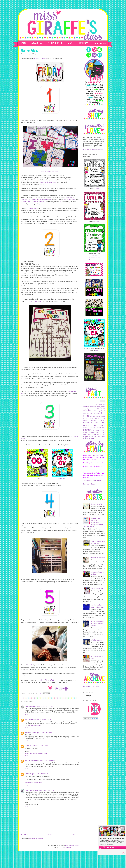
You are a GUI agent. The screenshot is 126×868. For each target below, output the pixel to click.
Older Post (75, 834)
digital (95, 411)
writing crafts (89, 438)
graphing (85, 420)
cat (61, 202)
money (85, 427)
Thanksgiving (32, 199)
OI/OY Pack (62, 479)
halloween (94, 420)
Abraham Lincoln (26, 202)
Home (50, 834)
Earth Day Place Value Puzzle (50, 171)
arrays (94, 405)
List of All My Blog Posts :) (91, 686)
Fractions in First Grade (98, 558)
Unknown (28, 774)
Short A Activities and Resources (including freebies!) (97, 624)
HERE (97, 350)
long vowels (95, 423)
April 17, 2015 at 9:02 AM (44, 733)
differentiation (88, 411)
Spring (39, 199)
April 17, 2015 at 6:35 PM (47, 761)
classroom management (98, 407)
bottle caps (102, 405)
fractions (103, 416)
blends (97, 405)
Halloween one (33, 208)
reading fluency (95, 432)
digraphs (100, 411)
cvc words (101, 409)
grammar (103, 418)
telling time (97, 436)
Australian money (94, 258)
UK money (94, 256)
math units (99, 425)
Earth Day (69, 197)
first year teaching (95, 416)
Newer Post (24, 834)
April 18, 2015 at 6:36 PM (46, 790)
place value (95, 430)
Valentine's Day (46, 199)
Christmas (24, 199)
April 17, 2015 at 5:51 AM (44, 720)
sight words (92, 434)
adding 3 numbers (88, 405)
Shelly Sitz (28, 746)
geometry (86, 418)
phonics (87, 430)
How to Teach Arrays (97, 588)
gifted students (94, 418)
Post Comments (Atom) (36, 838)
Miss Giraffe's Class (49, 680)
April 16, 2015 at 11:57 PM (45, 706)
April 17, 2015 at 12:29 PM (40, 746)
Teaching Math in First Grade (92, 481)
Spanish (96, 189)
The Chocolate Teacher (32, 761)
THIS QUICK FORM (98, 455)
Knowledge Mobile (35, 725)
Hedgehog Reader (30, 733)
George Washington (70, 199)
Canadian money (94, 260)
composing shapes (89, 409)
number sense (101, 427)
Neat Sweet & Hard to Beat (33, 783)
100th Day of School (38, 202)
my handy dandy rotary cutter (47, 182)
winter (104, 436)
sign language (101, 434)
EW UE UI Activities (96, 640)
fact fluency (97, 414)
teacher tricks (88, 436)
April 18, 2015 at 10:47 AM (40, 774)
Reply (27, 714)
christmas (86, 407)
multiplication (92, 427)
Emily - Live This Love (32, 790)
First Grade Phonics (89, 484)
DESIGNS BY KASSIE (72, 845)
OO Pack (38, 479)
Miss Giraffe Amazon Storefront (93, 149)
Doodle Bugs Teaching (40, 58)
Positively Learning (31, 706)
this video (30, 665)
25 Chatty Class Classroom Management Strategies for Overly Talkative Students (93, 523)
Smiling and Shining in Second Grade (36, 753)
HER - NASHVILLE (30, 720)
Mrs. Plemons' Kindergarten (33, 301)
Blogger (68, 847)
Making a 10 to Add (97, 504)
